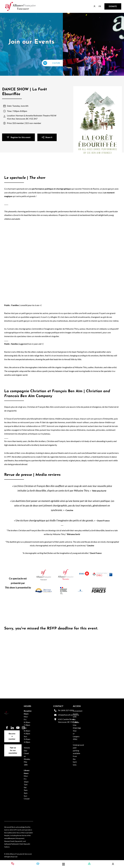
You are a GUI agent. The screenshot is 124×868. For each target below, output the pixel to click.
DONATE (109, 5)
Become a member (12, 732)
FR (98, 5)
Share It (41, 135)
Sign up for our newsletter (13, 747)
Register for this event (12, 135)
